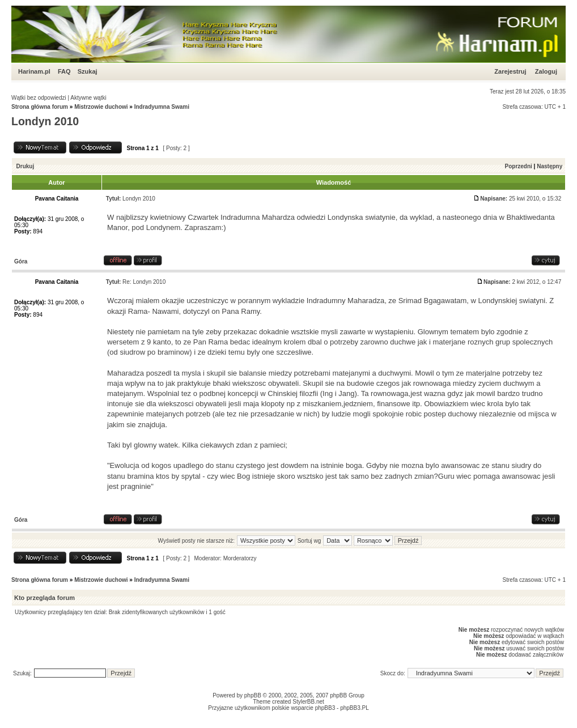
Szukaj (88, 71)
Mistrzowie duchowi (101, 107)
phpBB (253, 695)
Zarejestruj (510, 71)
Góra (21, 261)
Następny (550, 166)
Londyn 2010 (45, 121)
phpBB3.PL (355, 708)
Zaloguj (546, 71)
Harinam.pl (34, 71)
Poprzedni (519, 166)
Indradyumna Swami (162, 107)
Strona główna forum (40, 107)
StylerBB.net (308, 702)
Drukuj (26, 166)
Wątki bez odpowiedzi (39, 98)
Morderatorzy (240, 558)
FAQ (64, 71)
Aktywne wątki (88, 98)
